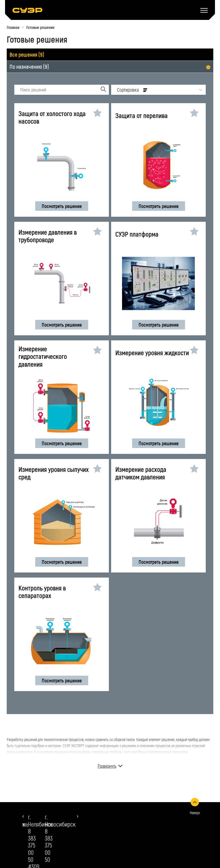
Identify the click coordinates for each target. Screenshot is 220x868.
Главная (13, 27)
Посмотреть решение (62, 206)
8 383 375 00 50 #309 (45, 828)
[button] (23, 816)
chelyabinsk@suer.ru (51, 845)
